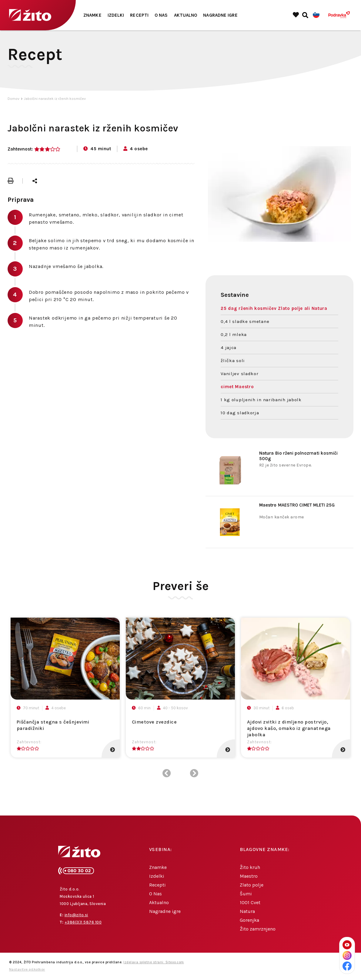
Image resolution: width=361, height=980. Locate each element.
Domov (13, 99)
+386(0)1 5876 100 (83, 922)
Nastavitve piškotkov (27, 970)
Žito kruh (250, 867)
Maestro (249, 876)
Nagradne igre (220, 15)
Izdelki (116, 15)
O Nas (161, 15)
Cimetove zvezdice (154, 722)
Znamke (92, 15)
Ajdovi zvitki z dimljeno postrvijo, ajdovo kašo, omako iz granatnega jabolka (289, 728)
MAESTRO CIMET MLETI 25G (297, 505)
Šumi (246, 894)
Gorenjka (249, 920)
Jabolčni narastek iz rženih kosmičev (55, 99)
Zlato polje (252, 885)
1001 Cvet (250, 902)
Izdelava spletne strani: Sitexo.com (154, 962)
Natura (247, 911)
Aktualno (186, 15)
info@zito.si (76, 915)
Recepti (139, 15)
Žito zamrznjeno (258, 929)
